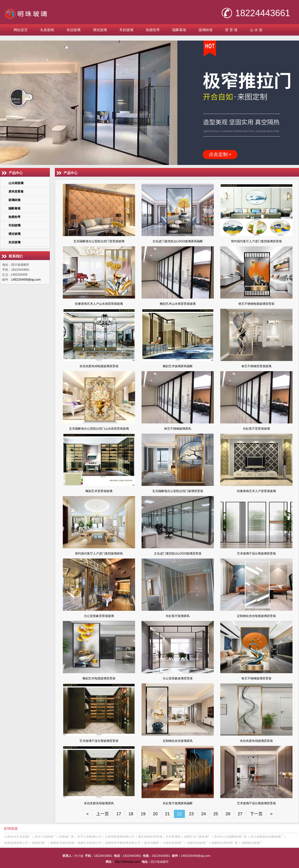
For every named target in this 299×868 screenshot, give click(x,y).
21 (168, 814)
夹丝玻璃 (74, 30)
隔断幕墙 (179, 30)
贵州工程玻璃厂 (45, 837)
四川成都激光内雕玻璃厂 (267, 837)
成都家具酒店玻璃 (62, 843)
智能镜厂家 (67, 837)
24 (203, 814)
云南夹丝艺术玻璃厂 (18, 837)
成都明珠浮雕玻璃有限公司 (123, 843)
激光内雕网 (151, 843)
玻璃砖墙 (206, 30)
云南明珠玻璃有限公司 (120, 837)
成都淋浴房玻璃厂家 (224, 843)
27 (240, 814)
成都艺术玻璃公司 (89, 843)
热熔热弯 (153, 30)
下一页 (256, 814)
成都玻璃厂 (39, 843)
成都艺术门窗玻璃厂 (197, 837)
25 (216, 814)
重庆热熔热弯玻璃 (150, 837)
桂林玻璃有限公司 (16, 843)
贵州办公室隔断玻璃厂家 (230, 837)
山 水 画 (256, 30)
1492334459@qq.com (26, 280)
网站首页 (21, 30)
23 (191, 814)
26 (228, 814)
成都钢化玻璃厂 (252, 843)
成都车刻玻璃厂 (197, 843)
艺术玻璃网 (173, 837)
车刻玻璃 (126, 30)
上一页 (103, 814)
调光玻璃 (100, 30)
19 (143, 814)
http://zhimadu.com (127, 862)
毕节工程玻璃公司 (89, 837)
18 (131, 814)
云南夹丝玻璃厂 (173, 843)
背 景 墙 (231, 30)
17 (119, 814)
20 (155, 814)
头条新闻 (47, 30)
